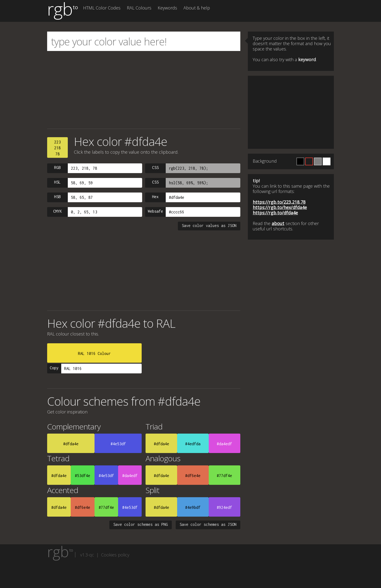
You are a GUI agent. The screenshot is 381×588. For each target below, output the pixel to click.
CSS (155, 168)
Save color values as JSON (209, 226)
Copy (54, 368)
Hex (155, 197)
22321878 (57, 148)
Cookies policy (115, 555)
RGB (57, 168)
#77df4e (224, 476)
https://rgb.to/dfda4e (275, 213)
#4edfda (193, 444)
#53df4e (82, 476)
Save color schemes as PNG (141, 524)
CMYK (58, 211)
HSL (57, 182)
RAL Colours (139, 8)
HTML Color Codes (102, 8)
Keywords (167, 8)
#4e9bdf (193, 507)
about (278, 223)
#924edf (224, 507)
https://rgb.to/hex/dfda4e (280, 207)
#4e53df (118, 444)
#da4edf (224, 444)
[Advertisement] (144, 90)
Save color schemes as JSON (208, 524)
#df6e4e (193, 476)
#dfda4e (71, 444)
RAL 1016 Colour (94, 353)
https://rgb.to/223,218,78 (279, 202)
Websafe (155, 211)
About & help (197, 8)
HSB (57, 197)
